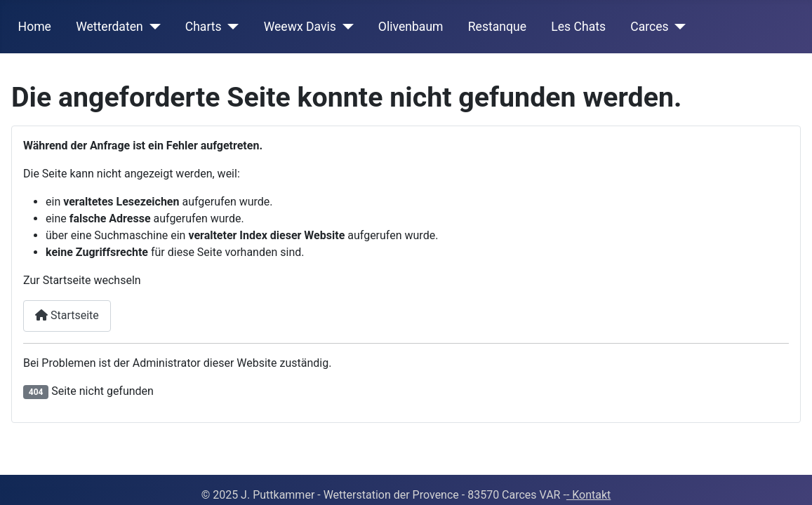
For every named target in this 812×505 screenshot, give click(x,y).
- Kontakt (588, 495)
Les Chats (578, 27)
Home (35, 27)
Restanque (497, 27)
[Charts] (231, 27)
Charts (204, 27)
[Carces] (678, 27)
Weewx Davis (300, 27)
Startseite (67, 315)
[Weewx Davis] (345, 27)
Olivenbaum (411, 27)
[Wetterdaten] (152, 27)
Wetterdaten (109, 27)
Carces (649, 27)
